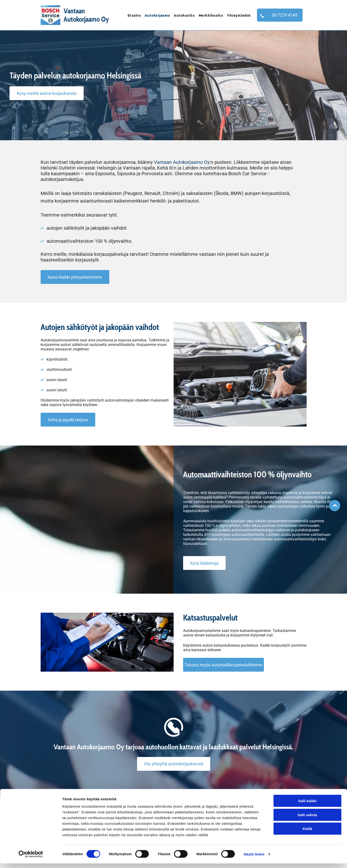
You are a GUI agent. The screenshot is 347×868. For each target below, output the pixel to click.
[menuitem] (134, 15)
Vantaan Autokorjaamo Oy (182, 162)
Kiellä (307, 833)
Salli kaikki (307, 806)
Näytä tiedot (254, 859)
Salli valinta (307, 819)
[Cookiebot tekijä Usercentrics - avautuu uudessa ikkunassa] (31, 859)
